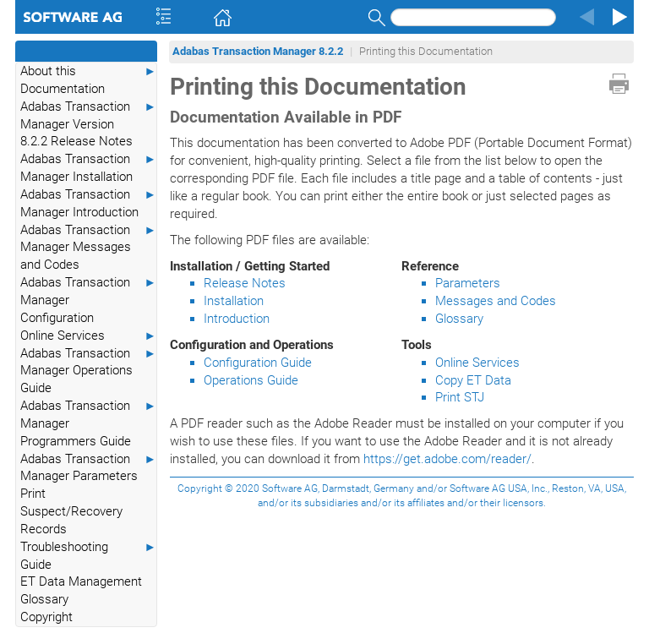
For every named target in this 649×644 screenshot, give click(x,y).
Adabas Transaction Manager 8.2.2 (258, 51)
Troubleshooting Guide (88, 555)
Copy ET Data (473, 380)
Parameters (468, 283)
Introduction (237, 319)
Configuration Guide (258, 363)
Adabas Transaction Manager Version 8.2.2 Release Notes (88, 124)
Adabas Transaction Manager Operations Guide (88, 371)
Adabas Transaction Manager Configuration (88, 300)
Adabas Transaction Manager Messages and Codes (88, 247)
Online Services (88, 336)
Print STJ (460, 397)
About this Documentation (88, 79)
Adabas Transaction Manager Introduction (88, 203)
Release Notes (245, 283)
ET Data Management (81, 581)
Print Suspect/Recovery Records (71, 511)
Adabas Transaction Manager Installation (88, 167)
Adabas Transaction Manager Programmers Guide (88, 423)
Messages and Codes (496, 301)
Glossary (44, 599)
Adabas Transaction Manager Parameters (88, 467)
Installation (234, 301)
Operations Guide (251, 380)
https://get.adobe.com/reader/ (447, 459)
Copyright (46, 617)
